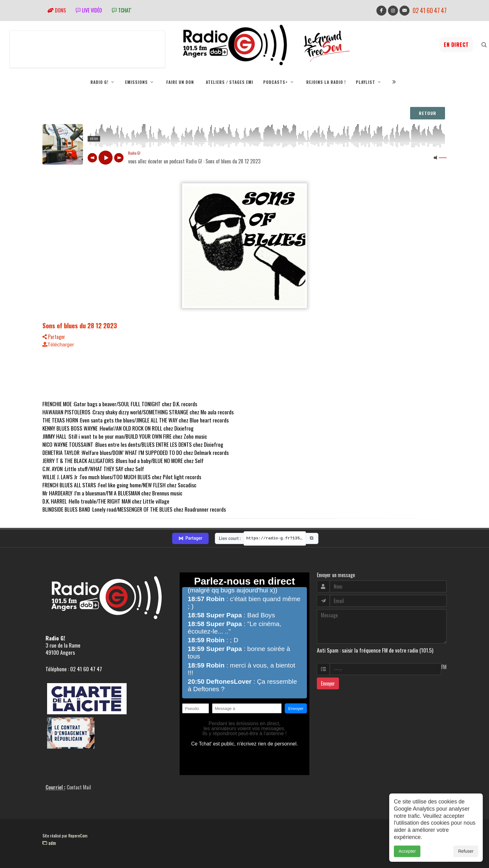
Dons (57, 10)
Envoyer (328, 683)
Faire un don (180, 82)
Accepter (407, 851)
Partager (54, 337)
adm (49, 843)
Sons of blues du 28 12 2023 (80, 325)
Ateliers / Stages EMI (230, 82)
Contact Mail (79, 787)
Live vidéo (89, 10)
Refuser (466, 851)
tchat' (122, 10)
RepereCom (78, 835)
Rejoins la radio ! (326, 82)
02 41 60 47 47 (430, 10)
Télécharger (58, 345)
